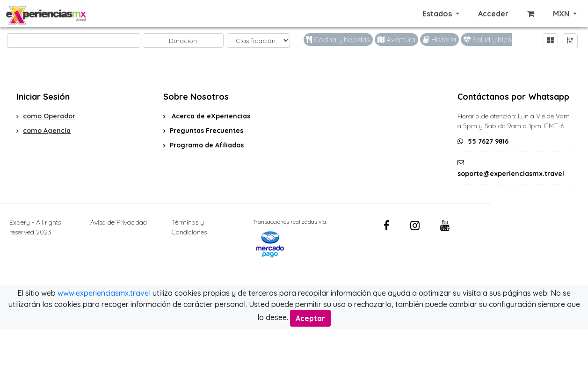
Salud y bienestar (496, 40)
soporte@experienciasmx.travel (511, 174)
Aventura (396, 40)
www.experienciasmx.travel (104, 293)
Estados (438, 14)
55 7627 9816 (488, 141)
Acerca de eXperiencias (210, 116)
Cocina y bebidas (338, 40)
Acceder (493, 14)
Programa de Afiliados (207, 145)
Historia (439, 40)
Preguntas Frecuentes (207, 131)
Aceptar (310, 318)
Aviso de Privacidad (119, 222)
